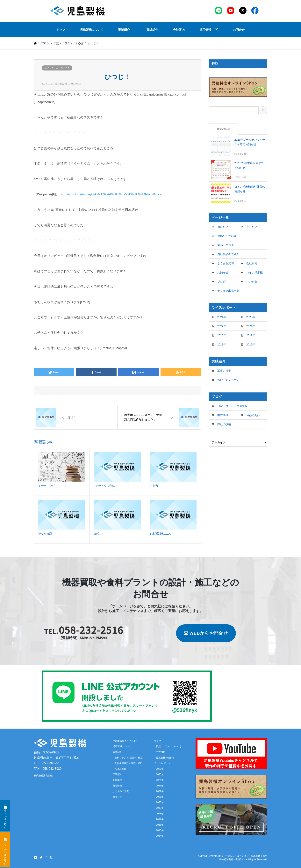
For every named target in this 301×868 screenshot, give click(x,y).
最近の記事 (224, 129)
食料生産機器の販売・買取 (129, 763)
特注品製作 (120, 769)
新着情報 (117, 786)
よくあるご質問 (121, 791)
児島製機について (92, 30)
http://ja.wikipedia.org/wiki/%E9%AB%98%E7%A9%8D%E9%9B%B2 (110, 194)
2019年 (251, 335)
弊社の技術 (224, 424)
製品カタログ (226, 245)
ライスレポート (162, 763)
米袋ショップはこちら (5, 850)
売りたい (252, 227)
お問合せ (239, 30)
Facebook (46, 857)
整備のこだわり (227, 236)
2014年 (160, 836)
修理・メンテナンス (230, 380)
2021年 (251, 326)
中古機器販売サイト (125, 741)
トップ (61, 30)
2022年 (222, 326)
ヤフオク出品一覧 (228, 291)
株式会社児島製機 (43, 776)
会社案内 (179, 30)
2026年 (160, 769)
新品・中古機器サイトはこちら (5, 815)
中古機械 (223, 415)
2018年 (222, 344)
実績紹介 (152, 30)
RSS (51, 857)
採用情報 (209, 30)
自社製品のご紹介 (228, 254)
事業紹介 (124, 30)
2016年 (160, 825)
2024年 (222, 317)
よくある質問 (226, 263)
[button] (125, 30)
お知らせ (223, 272)
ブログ (45, 43)
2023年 (251, 317)
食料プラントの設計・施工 (129, 758)
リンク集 (252, 282)
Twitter (41, 857)
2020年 (222, 335)
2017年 (251, 344)
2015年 (160, 830)
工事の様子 (224, 371)
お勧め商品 (253, 415)
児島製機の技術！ (165, 758)
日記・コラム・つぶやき (57, 68)
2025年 (160, 774)
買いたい (223, 227)
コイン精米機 (254, 272)
